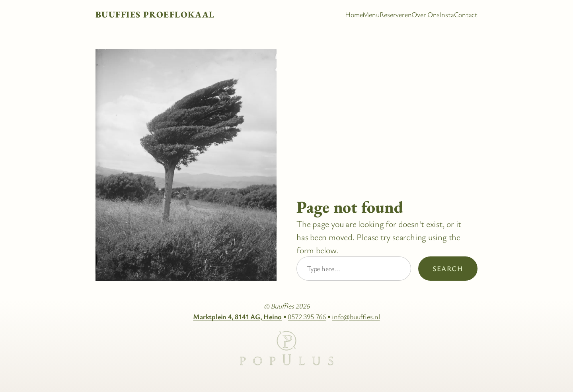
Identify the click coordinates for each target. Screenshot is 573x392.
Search (448, 268)
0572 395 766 (307, 316)
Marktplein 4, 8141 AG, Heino (237, 316)
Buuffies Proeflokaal (155, 15)
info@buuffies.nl (356, 316)
